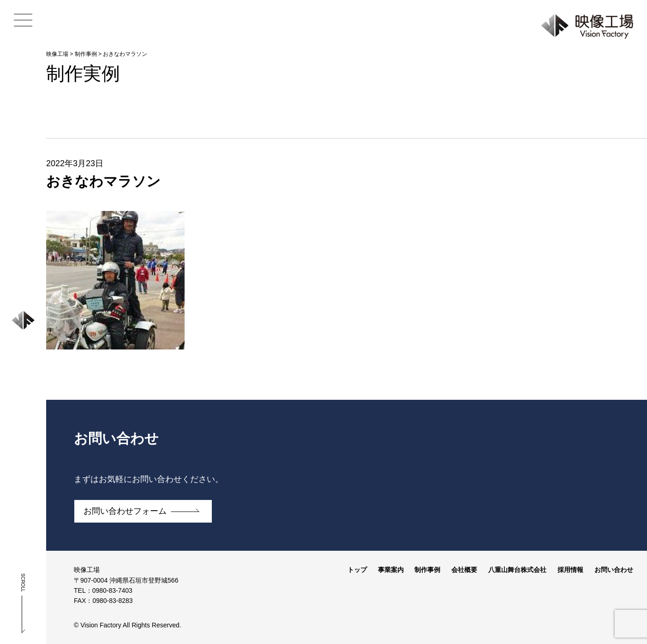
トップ (357, 570)
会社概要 (464, 570)
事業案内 (391, 570)
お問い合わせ (614, 570)
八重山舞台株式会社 (517, 570)
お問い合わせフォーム (125, 511)
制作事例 (427, 570)
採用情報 (570, 570)
